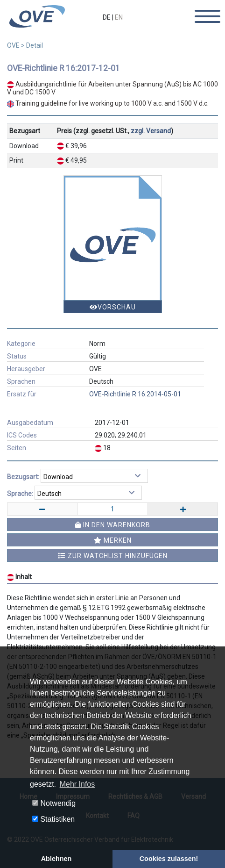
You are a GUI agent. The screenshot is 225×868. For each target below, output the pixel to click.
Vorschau (113, 307)
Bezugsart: (23, 477)
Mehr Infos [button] (77, 784)
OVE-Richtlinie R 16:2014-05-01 (135, 394)
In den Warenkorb (113, 525)
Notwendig (54, 803)
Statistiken (53, 819)
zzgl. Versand (151, 131)
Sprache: (20, 494)
